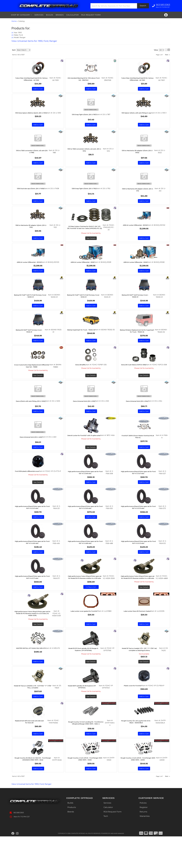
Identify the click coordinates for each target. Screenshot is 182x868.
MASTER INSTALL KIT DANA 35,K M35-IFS (31, 676)
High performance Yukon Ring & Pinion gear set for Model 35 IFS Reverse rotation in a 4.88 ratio (139, 600)
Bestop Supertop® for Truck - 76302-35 (83, 342)
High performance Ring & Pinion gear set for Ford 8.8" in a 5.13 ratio (140, 563)
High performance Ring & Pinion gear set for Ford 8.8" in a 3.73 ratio (140, 528)
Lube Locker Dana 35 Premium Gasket (137, 636)
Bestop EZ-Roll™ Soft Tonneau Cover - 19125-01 (31, 342)
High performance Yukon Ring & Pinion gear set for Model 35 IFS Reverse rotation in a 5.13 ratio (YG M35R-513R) (34, 639)
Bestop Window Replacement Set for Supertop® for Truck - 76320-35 (138, 342)
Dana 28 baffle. (81, 377)
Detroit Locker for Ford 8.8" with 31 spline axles (85, 454)
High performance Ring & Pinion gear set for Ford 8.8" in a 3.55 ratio (86, 528)
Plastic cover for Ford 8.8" (133, 714)
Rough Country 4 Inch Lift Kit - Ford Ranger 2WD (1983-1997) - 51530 (86, 789)
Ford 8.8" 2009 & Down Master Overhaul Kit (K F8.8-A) (139, 454)
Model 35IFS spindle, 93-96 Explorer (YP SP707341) (83, 715)
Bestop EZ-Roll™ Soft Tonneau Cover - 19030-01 (137, 306)
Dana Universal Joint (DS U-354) (137, 416)
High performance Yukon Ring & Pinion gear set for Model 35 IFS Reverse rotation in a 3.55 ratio (86, 600)
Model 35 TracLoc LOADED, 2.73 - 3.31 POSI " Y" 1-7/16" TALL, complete (34, 715)
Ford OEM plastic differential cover (28, 493)
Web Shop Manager (117, 865)
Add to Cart (38, 316)
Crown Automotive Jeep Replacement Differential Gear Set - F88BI (33, 380)
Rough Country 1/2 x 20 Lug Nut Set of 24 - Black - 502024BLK (138, 751)
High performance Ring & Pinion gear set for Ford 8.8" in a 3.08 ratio (86, 493)
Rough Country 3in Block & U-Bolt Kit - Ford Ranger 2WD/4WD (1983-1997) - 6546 (34, 789)
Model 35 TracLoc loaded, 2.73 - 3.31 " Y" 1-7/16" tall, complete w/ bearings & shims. (140, 677)
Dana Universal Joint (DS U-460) (31, 456)
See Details (38, 391)
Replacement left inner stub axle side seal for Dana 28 (31, 751)
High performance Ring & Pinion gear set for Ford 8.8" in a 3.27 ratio (140, 493)
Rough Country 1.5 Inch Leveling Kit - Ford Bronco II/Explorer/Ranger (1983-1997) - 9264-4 (87, 752)
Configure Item (91, 611)
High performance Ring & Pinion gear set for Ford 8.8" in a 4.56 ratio (33, 563)
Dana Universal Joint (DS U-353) (84, 416)
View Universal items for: (34, 815)
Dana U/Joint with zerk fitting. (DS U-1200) (32, 417)
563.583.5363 (19, 844)
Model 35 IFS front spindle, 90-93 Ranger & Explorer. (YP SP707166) (85, 676)
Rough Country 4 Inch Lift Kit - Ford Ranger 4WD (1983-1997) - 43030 (139, 789)
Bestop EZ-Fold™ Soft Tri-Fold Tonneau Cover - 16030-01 (32, 306)
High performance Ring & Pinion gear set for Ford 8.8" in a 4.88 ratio (86, 563)
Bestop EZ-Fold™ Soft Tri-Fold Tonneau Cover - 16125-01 (85, 306)
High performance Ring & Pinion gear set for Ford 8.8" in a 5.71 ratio (34, 598)
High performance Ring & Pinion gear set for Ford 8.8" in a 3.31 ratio (34, 528)
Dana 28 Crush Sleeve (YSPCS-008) (135, 379)
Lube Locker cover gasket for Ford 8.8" (84, 636)
